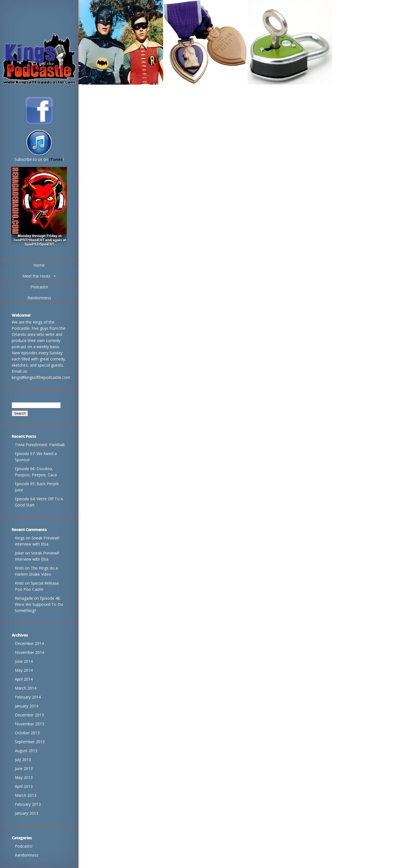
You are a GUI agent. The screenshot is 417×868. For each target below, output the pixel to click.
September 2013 (30, 742)
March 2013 (26, 795)
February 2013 (28, 804)
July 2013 (23, 760)
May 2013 (24, 777)
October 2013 (27, 733)
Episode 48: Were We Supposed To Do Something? (39, 604)
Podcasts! (24, 846)
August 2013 (26, 751)
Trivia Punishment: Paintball (40, 445)
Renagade (24, 598)
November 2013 (29, 724)
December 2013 (29, 715)
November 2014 (29, 652)
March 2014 (26, 688)
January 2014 (27, 706)
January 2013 (27, 813)
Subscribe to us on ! (39, 157)
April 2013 (24, 786)
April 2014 (24, 679)
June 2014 (24, 661)
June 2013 (24, 768)
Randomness (27, 855)
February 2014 (28, 697)
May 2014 (24, 670)
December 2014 (29, 643)
